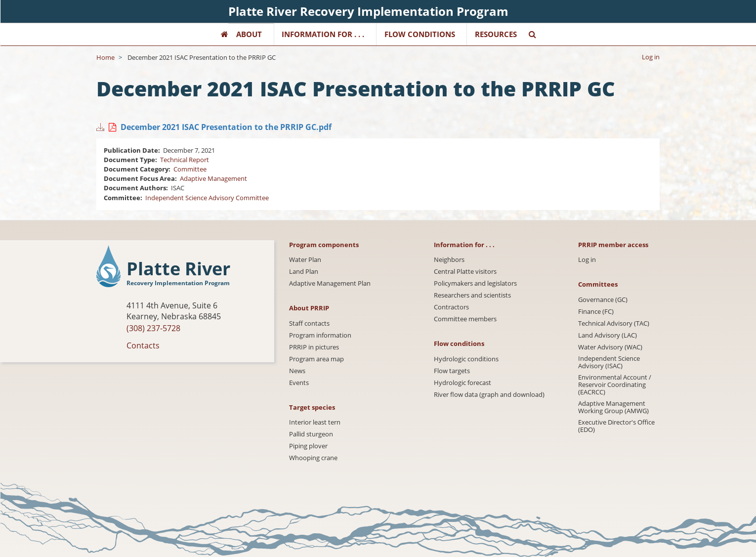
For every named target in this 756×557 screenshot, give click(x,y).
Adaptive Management (213, 178)
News (297, 371)
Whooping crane (313, 458)
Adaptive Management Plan (330, 283)
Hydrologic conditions (466, 359)
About (249, 34)
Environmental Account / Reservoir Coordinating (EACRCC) (615, 385)
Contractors (451, 307)
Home (105, 57)
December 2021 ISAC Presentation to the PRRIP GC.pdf (226, 127)
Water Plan (305, 260)
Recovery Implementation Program (178, 283)
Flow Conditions (420, 34)
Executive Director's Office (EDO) (616, 426)
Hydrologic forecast (462, 383)
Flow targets (452, 371)
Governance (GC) (603, 300)
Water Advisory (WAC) (610, 347)
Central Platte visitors (465, 272)
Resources (496, 34)
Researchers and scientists (472, 295)
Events (299, 383)
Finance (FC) (596, 312)
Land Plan (304, 272)
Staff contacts (309, 323)
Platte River (178, 269)
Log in (651, 57)
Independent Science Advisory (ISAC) (609, 362)
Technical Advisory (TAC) (614, 323)
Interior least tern (315, 422)
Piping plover (308, 446)
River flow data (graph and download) (489, 395)
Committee (190, 169)
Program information (320, 335)
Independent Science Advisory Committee (207, 198)
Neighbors (449, 260)
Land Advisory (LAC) (608, 335)
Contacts (143, 345)
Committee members (465, 319)
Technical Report (185, 160)
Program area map (316, 359)
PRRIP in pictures (314, 347)
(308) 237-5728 (153, 328)
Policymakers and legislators (475, 283)
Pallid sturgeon (311, 434)
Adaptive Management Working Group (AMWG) (613, 407)
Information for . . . (323, 34)
